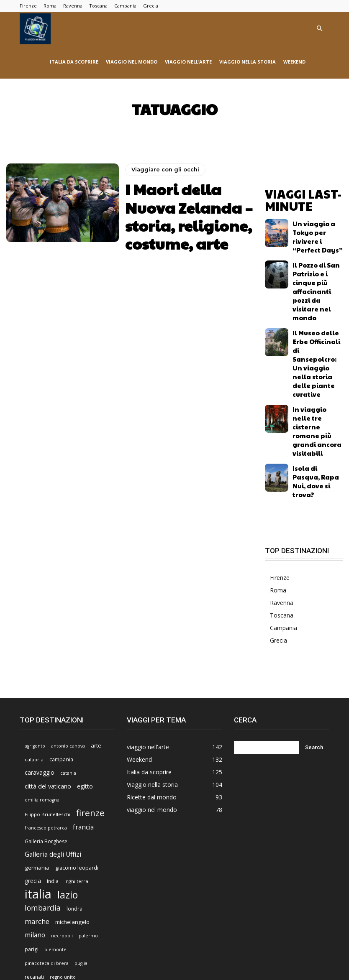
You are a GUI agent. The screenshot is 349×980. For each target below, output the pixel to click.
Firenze (28, 6)
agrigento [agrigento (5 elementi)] (35, 629)
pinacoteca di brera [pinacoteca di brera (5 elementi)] (47, 847)
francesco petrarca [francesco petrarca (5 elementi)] (46, 711)
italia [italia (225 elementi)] (38, 777)
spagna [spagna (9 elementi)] (90, 875)
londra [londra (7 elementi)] (74, 792)
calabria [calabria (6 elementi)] (34, 643)
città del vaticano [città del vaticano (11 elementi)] (48, 670)
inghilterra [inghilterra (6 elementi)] (76, 764)
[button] (319, 29)
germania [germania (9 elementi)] (37, 751)
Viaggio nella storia (248, 62)
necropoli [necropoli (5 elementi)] (62, 819)
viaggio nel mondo (132, 62)
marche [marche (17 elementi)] (37, 805)
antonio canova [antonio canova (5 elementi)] (68, 629)
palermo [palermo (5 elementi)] (88, 819)
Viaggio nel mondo (198, 949)
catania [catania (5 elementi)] (68, 656)
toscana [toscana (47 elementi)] (41, 889)
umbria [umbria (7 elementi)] (94, 890)
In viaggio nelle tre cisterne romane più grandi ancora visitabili (316, 331)
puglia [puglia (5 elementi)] (81, 847)
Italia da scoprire (74, 62)
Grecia (151, 6)
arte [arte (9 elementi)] (96, 629)
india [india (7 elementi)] (53, 764)
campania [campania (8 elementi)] (61, 643)
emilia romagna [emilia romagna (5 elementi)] (42, 683)
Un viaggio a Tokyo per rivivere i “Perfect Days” (318, 226)
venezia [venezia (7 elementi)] (58, 904)
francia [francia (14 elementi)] (83, 711)
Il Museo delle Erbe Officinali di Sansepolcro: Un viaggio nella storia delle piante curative (318, 296)
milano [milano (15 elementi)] (35, 818)
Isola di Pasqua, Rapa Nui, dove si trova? (313, 365)
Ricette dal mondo (41, 958)
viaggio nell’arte (188, 62)
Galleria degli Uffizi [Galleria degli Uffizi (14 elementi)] (53, 738)
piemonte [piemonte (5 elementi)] (55, 833)
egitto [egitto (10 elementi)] (85, 670)
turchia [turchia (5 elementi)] (72, 891)
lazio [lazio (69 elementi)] (68, 778)
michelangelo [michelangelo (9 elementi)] (72, 805)
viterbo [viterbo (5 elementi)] (80, 904)
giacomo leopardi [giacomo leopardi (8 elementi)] (77, 751)
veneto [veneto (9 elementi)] (34, 904)
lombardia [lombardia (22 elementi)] (43, 791)
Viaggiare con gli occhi (162, 185)
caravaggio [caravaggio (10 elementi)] (40, 656)
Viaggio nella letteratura (255, 949)
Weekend (294, 62)
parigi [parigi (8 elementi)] (32, 832)
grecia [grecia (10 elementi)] (33, 764)
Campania (125, 6)
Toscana (98, 6)
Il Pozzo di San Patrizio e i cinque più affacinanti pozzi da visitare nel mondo (317, 261)
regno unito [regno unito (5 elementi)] (63, 860)
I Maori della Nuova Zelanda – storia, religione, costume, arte (189, 210)
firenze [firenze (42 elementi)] (90, 696)
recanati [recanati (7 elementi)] (34, 860)
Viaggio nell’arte (90, 949)
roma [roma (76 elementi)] (37, 874)
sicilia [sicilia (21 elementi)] (65, 875)
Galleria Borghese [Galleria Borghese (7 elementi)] (46, 725)
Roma (50, 6)
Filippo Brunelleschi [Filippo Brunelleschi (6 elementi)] (47, 698)
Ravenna (73, 6)
